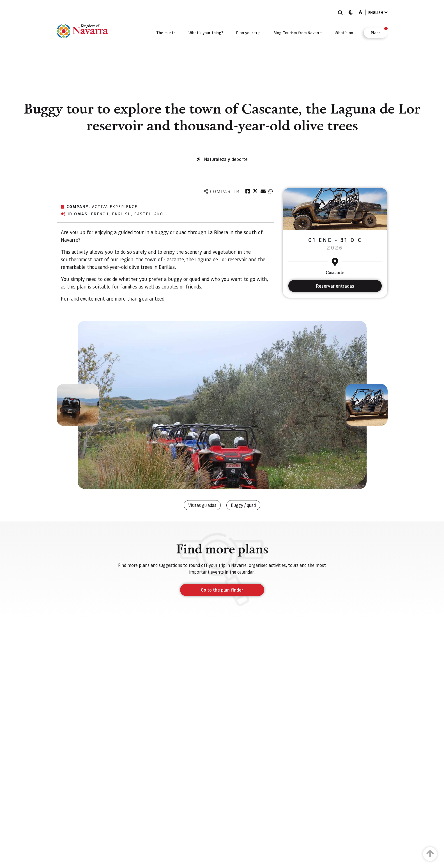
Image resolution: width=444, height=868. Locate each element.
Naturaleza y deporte (226, 159)
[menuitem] (166, 33)
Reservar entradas (335, 286)
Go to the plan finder (222, 590)
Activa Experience (115, 206)
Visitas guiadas (202, 505)
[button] (78, 405)
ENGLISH (378, 12)
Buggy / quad (243, 505)
